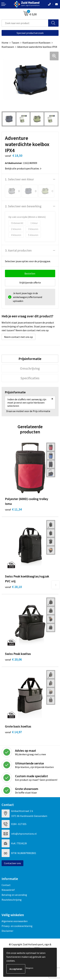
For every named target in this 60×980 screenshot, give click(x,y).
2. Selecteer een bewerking (23, 206)
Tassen (15, 43)
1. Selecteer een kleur (19, 179)
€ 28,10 (13, 587)
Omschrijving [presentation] (30, 368)
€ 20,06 (13, 659)
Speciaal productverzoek (30, 33)
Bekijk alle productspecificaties (23, 168)
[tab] (30, 359)
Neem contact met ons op (18, 337)
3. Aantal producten (18, 250)
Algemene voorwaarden (15, 921)
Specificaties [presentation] (30, 378)
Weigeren (30, 968)
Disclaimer (7, 931)
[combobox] (25, 23)
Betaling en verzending (14, 895)
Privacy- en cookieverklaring (17, 926)
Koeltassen (8, 47)
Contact (6, 885)
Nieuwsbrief (8, 890)
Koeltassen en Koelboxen (36, 43)
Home (5, 43)
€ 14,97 (13, 732)
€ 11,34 (13, 509)
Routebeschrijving (12, 900)
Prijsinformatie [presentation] (30, 359)
